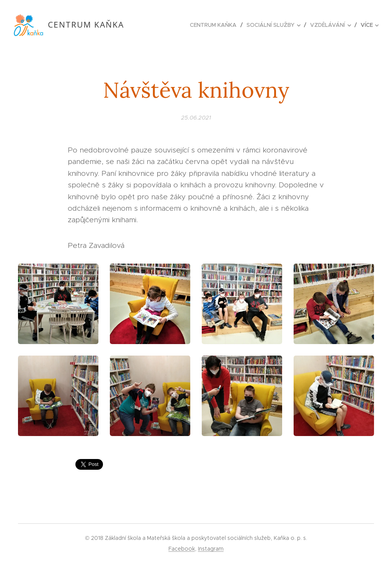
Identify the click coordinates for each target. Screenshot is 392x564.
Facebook (182, 549)
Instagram (211, 549)
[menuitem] (215, 25)
